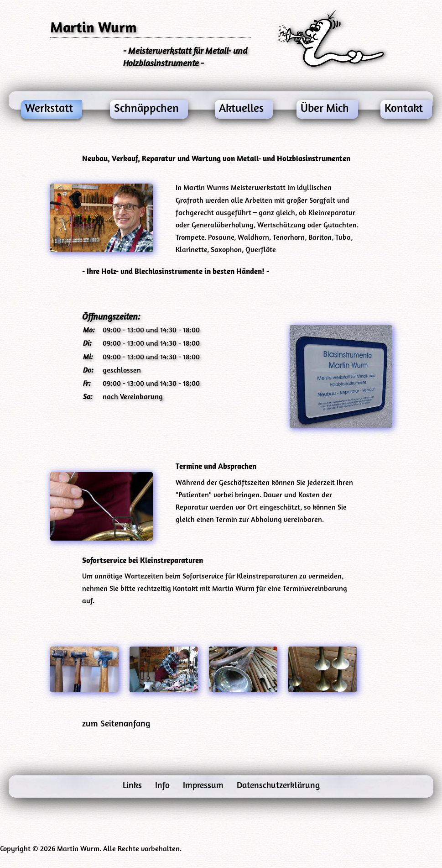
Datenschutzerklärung (278, 786)
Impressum (204, 786)
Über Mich (325, 109)
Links (133, 786)
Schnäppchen (146, 109)
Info (164, 786)
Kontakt (404, 109)
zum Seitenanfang (116, 724)
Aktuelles (241, 109)
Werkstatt (49, 109)
